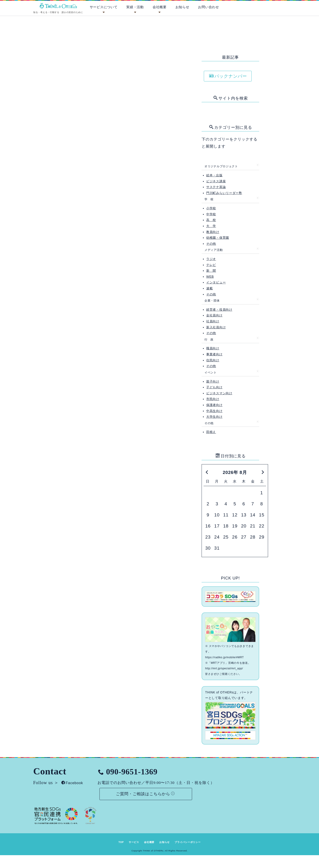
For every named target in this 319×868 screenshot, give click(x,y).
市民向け (213, 399)
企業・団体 (212, 301)
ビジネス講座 (216, 181)
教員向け (213, 232)
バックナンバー (228, 76)
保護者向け (214, 405)
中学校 (211, 214)
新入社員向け (216, 327)
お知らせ (182, 7)
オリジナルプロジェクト (221, 166)
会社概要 (160, 7)
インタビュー (216, 282)
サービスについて (104, 7)
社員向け (213, 321)
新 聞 (211, 271)
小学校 (211, 208)
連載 (209, 288)
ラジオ (211, 259)
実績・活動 (135, 7)
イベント (211, 372)
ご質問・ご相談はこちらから (162, 790)
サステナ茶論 (216, 187)
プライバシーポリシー (195, 841)
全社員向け (214, 315)
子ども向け (214, 387)
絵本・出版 (214, 175)
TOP (111, 841)
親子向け (213, 381)
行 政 (209, 340)
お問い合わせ (208, 7)
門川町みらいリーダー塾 (224, 193)
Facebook (75, 778)
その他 (211, 244)
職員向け (213, 348)
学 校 (209, 199)
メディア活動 (214, 250)
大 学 (211, 226)
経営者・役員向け (219, 310)
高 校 (211, 220)
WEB (210, 277)
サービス (127, 841)
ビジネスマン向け (219, 393)
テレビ (211, 265)
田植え (211, 432)
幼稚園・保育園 (218, 238)
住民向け (213, 360)
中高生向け (214, 411)
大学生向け (214, 417)
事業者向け (214, 354)
